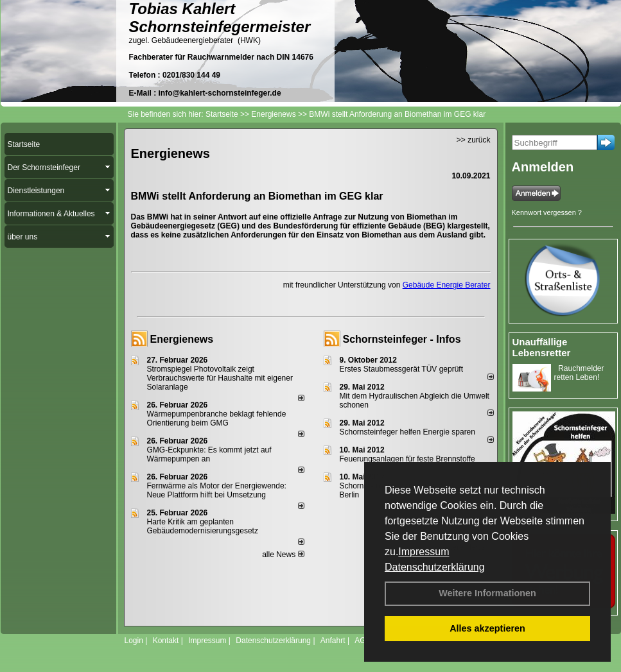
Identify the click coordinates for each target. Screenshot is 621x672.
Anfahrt (333, 641)
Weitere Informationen (487, 593)
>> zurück (474, 140)
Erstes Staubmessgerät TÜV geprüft (402, 369)
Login (134, 641)
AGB (363, 641)
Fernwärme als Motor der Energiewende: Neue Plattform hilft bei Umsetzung (217, 490)
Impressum (424, 552)
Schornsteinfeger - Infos (402, 339)
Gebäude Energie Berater (447, 285)
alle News (283, 555)
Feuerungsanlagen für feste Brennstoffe (407, 459)
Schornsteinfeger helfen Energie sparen (407, 432)
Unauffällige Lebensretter (542, 347)
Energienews (182, 339)
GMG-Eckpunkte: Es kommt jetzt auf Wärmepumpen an (209, 454)
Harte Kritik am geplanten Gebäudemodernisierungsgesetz (203, 526)
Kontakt (166, 641)
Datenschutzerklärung (435, 567)
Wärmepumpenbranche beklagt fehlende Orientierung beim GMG (217, 418)
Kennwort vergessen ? (547, 212)
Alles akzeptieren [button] (487, 628)
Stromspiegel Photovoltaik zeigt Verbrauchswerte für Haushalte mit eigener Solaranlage (220, 378)
